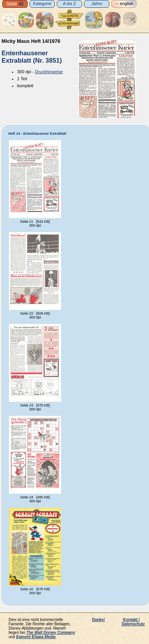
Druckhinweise (49, 72)
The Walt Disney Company (51, 633)
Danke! (98, 620)
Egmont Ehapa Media (36, 637)
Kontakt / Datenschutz (133, 622)
